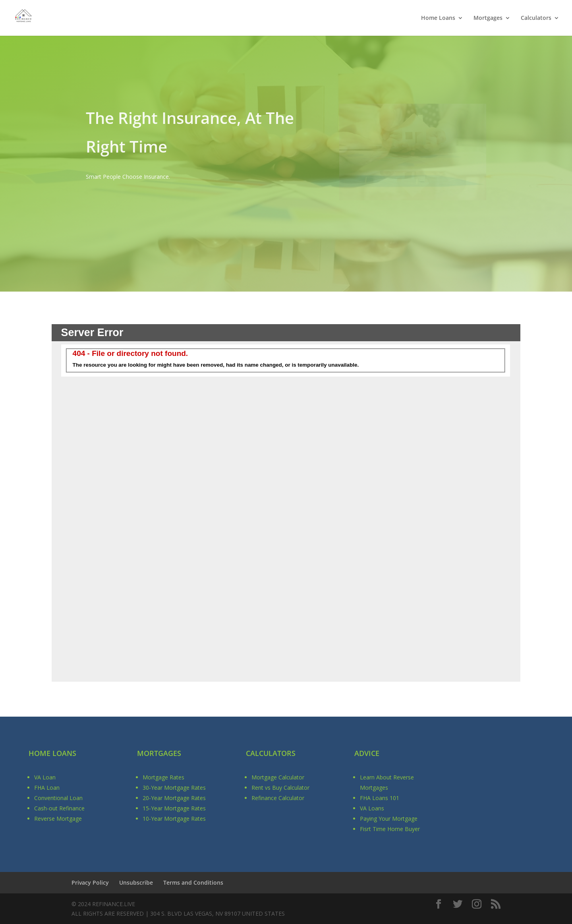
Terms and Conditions (193, 882)
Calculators (536, 18)
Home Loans (438, 18)
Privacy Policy (90, 882)
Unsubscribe (136, 882)
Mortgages (488, 18)
